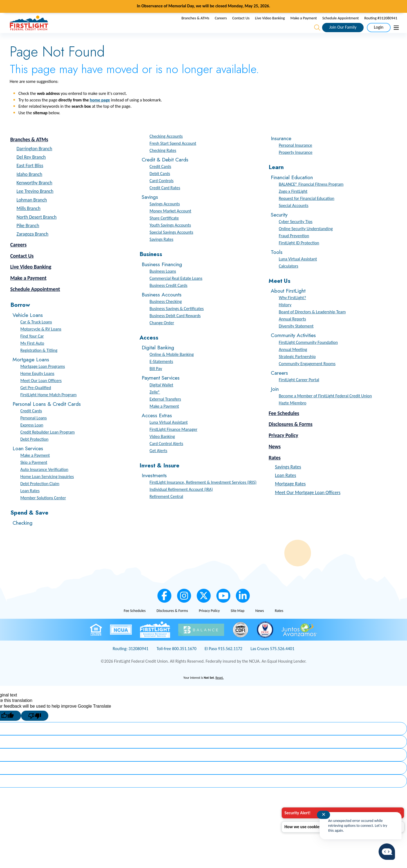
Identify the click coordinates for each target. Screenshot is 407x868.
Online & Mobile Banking (172, 366)
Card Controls (162, 192)
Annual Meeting (293, 361)
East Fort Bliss (30, 177)
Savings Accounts (165, 216)
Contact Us (241, 24)
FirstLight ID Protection (299, 254)
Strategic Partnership (297, 368)
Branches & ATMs (195, 24)
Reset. (219, 689)
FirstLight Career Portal (299, 391)
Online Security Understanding (306, 240)
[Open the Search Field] (317, 34)
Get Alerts (158, 462)
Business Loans (163, 283)
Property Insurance (295, 164)
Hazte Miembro (292, 414)
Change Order (162, 334)
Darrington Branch (35, 160)
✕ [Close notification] (324, 815)
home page (100, 111)
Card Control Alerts (166, 455)
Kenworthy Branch (35, 194)
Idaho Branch (29, 186)
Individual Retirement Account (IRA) (181, 501)
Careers (221, 24)
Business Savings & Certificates (177, 320)
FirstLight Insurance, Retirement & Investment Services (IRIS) (203, 494)
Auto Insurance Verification (44, 481)
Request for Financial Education (307, 210)
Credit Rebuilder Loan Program (48, 444)
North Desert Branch (37, 229)
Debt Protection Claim (40, 495)
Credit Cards (31, 423)
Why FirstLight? (292, 309)
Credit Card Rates (165, 199)
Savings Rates (161, 251)
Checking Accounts (166, 148)
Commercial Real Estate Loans (176, 290)
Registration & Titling (39, 362)
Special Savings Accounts (171, 244)
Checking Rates (163, 162)
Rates (275, 469)
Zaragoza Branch (33, 246)
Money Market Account (170, 223)
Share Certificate (164, 230)
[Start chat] (387, 852)
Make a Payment (304, 24)
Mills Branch (29, 220)
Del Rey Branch (31, 169)
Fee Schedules (284, 425)
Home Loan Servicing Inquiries (47, 488)
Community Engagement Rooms (307, 375)
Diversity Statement (296, 338)
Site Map (237, 622)
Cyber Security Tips (295, 233)
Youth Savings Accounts (170, 237)
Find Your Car (32, 348)
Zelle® (155, 403)
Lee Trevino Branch (35, 203)
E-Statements (161, 373)
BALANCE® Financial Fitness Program (311, 196)
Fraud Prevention (294, 247)
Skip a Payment (34, 474)
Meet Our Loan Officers (41, 392)
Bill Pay (156, 380)
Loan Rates (30, 502)
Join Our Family (343, 33)
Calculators (288, 278)
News (275, 458)
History (285, 316)
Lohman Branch (32, 212)
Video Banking (162, 448)
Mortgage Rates (290, 495)
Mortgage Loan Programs (43, 378)
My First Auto (32, 355)
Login (379, 33)
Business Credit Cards (169, 297)
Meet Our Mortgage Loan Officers (308, 504)
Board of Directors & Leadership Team (312, 324)
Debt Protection (35, 451)
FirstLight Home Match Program (49, 406)
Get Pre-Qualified (36, 399)
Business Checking (166, 313)
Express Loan (32, 437)
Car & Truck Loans (36, 334)
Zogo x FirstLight (293, 203)
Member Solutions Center (43, 510)
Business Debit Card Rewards (175, 327)
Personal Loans (34, 430)
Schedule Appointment (341, 24)
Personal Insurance (295, 157)
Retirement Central (166, 508)
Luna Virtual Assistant (169, 434)
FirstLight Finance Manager (173, 441)
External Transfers (165, 411)
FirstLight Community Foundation (308, 354)
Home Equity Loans (38, 385)
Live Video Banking (270, 24)
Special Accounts (293, 217)
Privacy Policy (283, 447)
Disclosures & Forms (291, 436)
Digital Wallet (161, 396)
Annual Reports (292, 331)
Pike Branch (28, 237)
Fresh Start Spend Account (173, 155)
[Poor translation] (35, 727)
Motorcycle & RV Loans (41, 341)
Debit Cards (160, 185)
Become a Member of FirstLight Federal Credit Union (325, 407)
